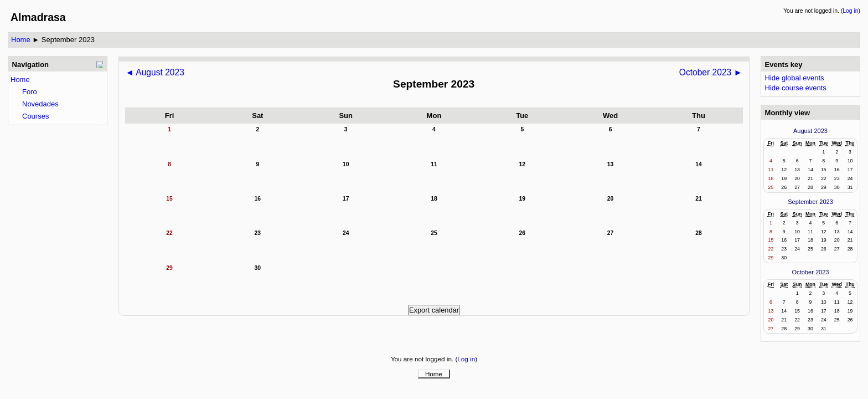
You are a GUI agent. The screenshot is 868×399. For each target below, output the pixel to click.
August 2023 (810, 131)
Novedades (40, 104)
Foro (30, 92)
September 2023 (68, 40)
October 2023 (811, 272)
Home (21, 40)
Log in (850, 11)
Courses (35, 116)
